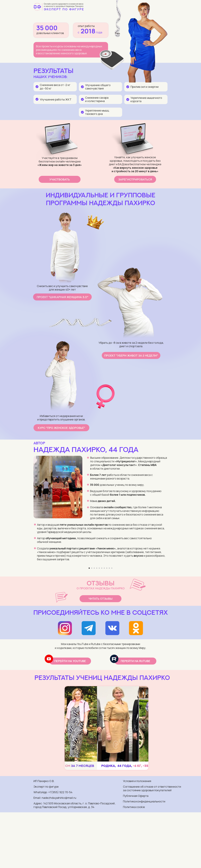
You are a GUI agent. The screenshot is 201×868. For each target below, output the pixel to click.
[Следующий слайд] (140, 592)
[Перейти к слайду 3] (94, 624)
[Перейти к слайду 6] (102, 624)
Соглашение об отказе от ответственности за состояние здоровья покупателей (152, 844)
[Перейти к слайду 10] (112, 624)
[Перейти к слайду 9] (109, 624)
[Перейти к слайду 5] (99, 624)
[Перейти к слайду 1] (89, 624)
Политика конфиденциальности (144, 857)
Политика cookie (134, 863)
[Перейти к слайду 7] (104, 624)
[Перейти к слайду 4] (97, 624)
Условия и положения (137, 837)
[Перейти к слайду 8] (107, 624)
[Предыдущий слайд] (61, 592)
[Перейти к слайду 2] (92, 624)
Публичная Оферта (136, 851)
